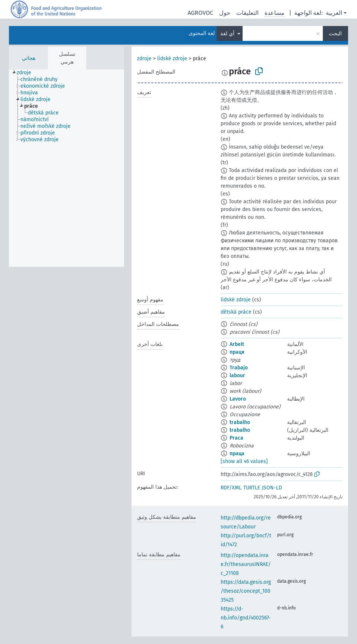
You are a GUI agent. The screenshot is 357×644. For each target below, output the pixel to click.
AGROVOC (200, 13)
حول (225, 13)
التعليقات (247, 13)
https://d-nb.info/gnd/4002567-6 (246, 618)
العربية (334, 13)
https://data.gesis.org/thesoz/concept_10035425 (246, 591)
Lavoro (238, 399)
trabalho (240, 422)
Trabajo (239, 368)
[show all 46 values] (244, 461)
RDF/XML (231, 488)
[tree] (66, 168)
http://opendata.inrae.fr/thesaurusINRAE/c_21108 (246, 564)
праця (237, 352)
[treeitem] (27, 73)
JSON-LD (272, 488)
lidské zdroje (172, 59)
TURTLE (252, 488)
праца (237, 454)
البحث (335, 34)
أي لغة (228, 34)
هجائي (29, 58)
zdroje (144, 59)
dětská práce (236, 312)
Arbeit (237, 344)
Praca (236, 438)
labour (237, 376)
